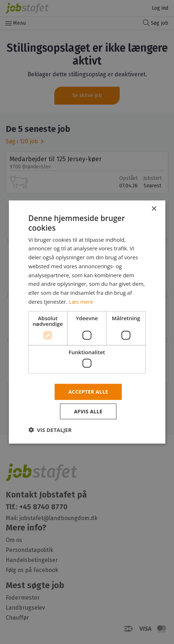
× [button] (154, 209)
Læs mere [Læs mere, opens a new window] (81, 301)
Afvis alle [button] (88, 411)
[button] (50, 429)
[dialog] (87, 322)
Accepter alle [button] (88, 392)
